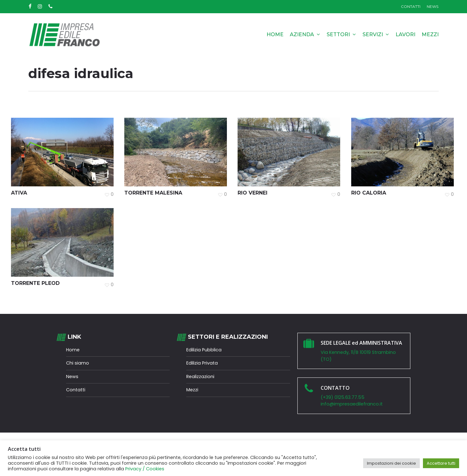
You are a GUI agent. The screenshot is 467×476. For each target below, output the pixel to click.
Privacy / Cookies (145, 469)
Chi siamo (78, 363)
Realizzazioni (200, 377)
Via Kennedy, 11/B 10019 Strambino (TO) (358, 356)
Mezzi (192, 390)
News (72, 377)
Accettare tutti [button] (441, 463)
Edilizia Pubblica (204, 350)
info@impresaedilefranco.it (352, 404)
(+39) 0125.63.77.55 (344, 397)
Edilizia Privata (202, 363)
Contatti (76, 390)
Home (73, 350)
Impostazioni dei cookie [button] (391, 463)
